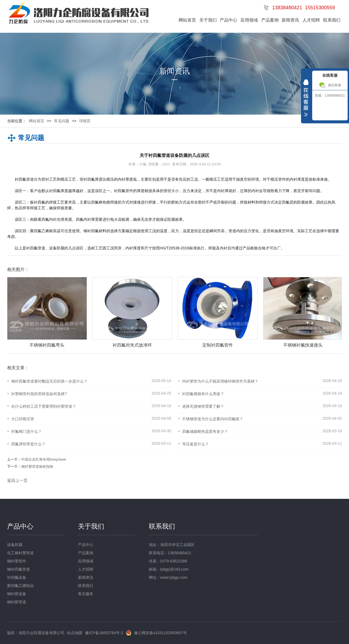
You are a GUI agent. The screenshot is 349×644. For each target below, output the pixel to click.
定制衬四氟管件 (243, 345)
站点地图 (75, 633)
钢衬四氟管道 (19, 569)
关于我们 (208, 20)
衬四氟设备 (17, 577)
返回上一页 (17, 480)
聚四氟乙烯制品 (20, 586)
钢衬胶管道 (17, 602)
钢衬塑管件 (17, 561)
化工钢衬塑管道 (20, 553)
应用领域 (249, 20)
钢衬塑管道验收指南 (37, 466)
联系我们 (332, 20)
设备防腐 (15, 545)
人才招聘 (311, 20)
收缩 (306, 99)
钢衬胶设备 (17, 594)
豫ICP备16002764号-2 (104, 633)
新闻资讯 (290, 20)
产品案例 (270, 20)
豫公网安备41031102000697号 (160, 633)
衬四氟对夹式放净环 (157, 345)
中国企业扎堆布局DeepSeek (44, 459)
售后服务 (86, 594)
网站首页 (187, 20)
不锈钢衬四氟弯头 (72, 345)
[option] (69, 313)
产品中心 (228, 20)
